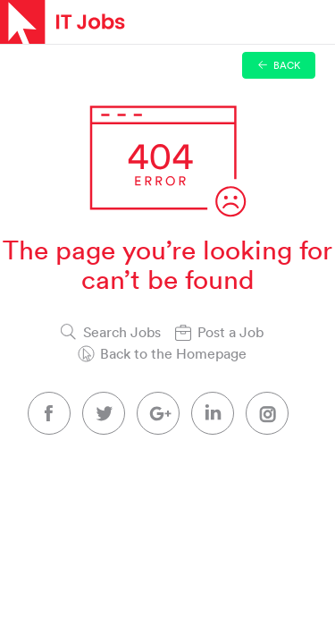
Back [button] (279, 65)
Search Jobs (122, 332)
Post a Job (230, 332)
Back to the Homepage (173, 353)
